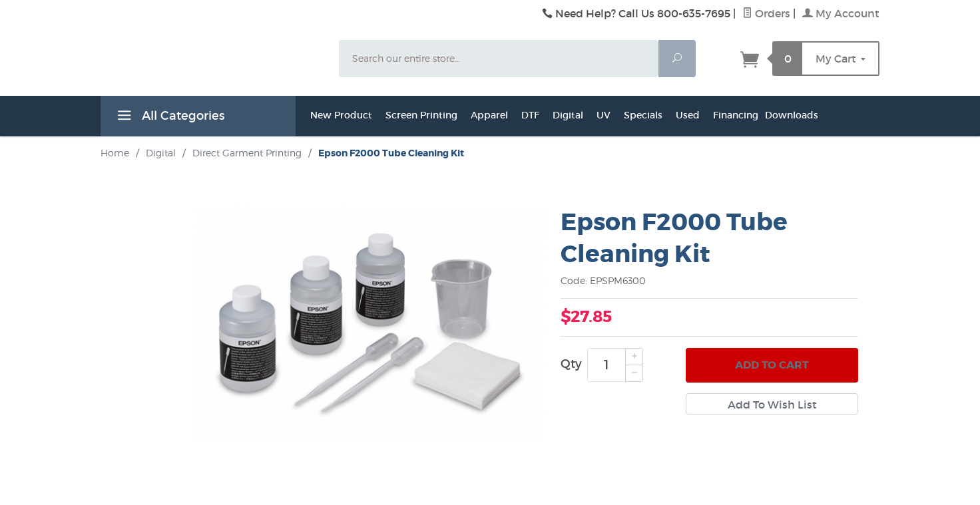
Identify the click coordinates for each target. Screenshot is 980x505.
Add (772, 365)
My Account (841, 13)
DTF (530, 115)
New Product (341, 115)
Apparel (489, 115)
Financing (736, 115)
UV (604, 115)
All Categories (169, 118)
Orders (766, 13)
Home (115, 153)
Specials (643, 115)
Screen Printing (421, 115)
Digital (568, 115)
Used (688, 115)
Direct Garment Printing (247, 153)
